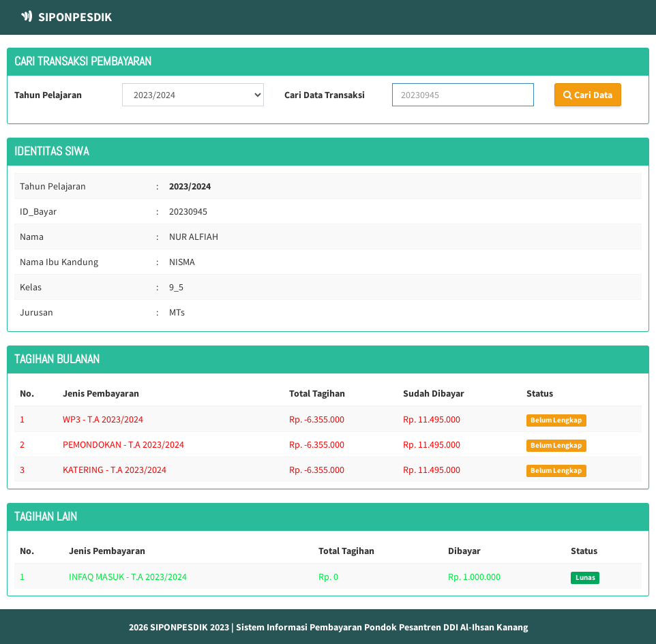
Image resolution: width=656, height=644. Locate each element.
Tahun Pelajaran (48, 95)
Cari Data (588, 95)
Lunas (585, 578)
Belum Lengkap (556, 420)
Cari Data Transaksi (325, 95)
